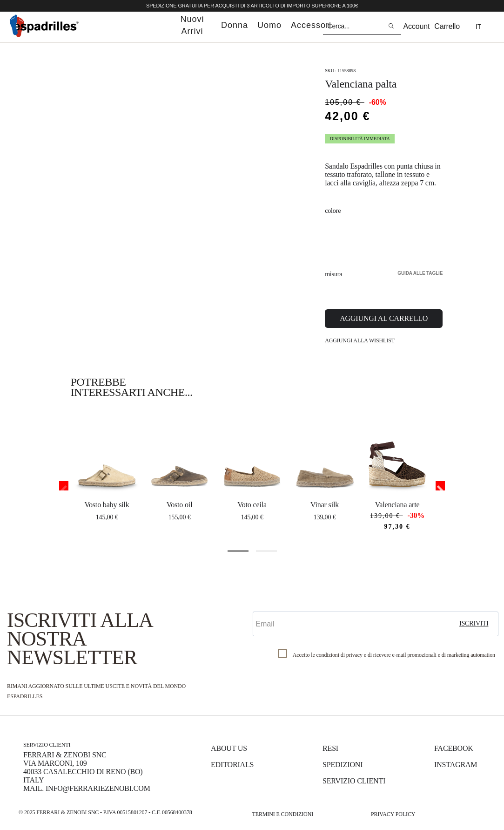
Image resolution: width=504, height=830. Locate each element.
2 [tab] (266, 551)
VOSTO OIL (180, 505)
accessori (311, 25)
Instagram (456, 765)
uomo (269, 25)
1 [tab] (238, 551)
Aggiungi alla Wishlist (360, 340)
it (478, 27)
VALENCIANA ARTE (397, 505)
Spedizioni (343, 765)
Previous (64, 486)
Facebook (454, 748)
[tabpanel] (107, 472)
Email (264, 604)
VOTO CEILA (252, 505)
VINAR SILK (325, 505)
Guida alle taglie (420, 273)
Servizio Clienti (354, 781)
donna (235, 25)
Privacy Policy (393, 814)
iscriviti (474, 623)
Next (440, 486)
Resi (330, 748)
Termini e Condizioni (283, 814)
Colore (333, 211)
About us (229, 748)
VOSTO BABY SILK (107, 505)
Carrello (447, 26)
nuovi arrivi (192, 25)
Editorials (232, 765)
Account (417, 26)
